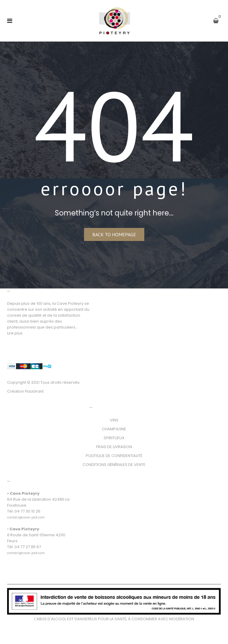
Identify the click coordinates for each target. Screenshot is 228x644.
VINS (114, 420)
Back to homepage (114, 234)
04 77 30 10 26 (27, 511)
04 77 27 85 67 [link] (28, 547)
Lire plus (15, 333)
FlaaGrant (34, 391)
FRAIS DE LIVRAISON (114, 447)
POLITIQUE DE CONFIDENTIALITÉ (114, 456)
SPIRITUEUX (114, 438)
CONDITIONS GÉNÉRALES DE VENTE (114, 465)
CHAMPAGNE (114, 429)
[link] (26, 514)
